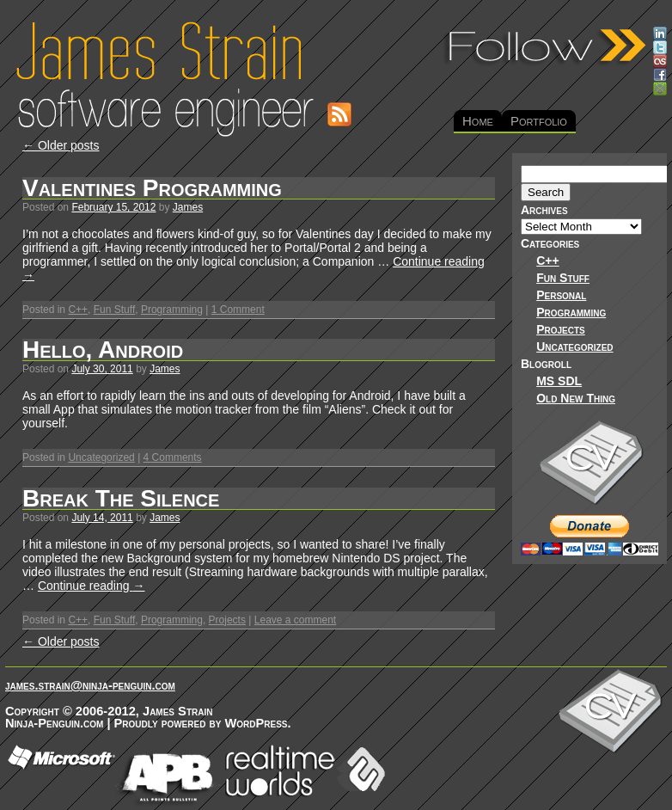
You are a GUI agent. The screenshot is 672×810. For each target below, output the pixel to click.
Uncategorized (101, 457)
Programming (172, 310)
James (188, 207)
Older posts (61, 145)
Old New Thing (576, 398)
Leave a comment (295, 620)
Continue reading (92, 586)
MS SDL (559, 381)
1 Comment (238, 310)
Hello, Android (103, 350)
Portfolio (539, 121)
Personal (561, 295)
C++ (78, 310)
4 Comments (173, 457)
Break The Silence (121, 498)
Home (478, 121)
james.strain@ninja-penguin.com (90, 685)
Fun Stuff (114, 310)
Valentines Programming (152, 188)
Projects (227, 620)
